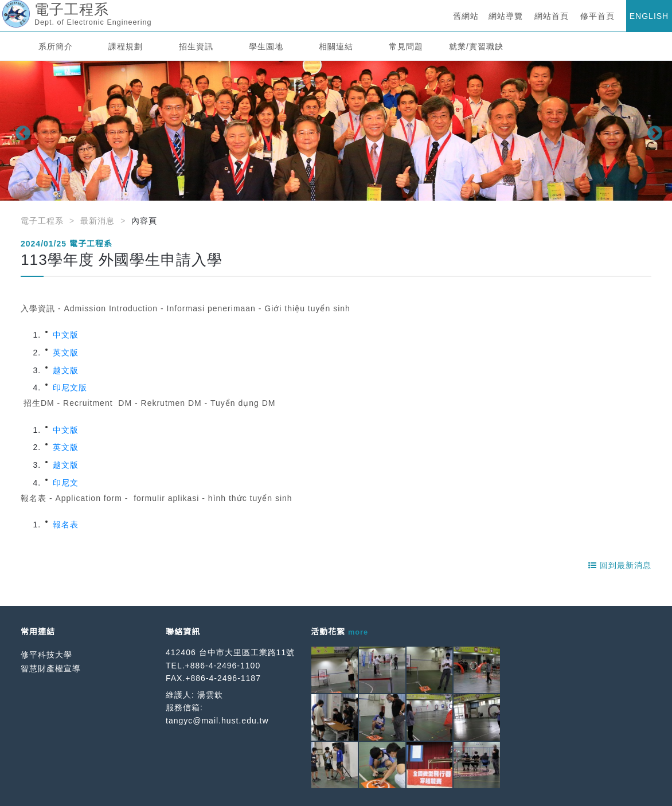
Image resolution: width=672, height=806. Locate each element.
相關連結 (336, 46)
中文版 (66, 335)
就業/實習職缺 (476, 46)
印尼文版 (70, 388)
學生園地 (266, 46)
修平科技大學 (46, 655)
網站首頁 (552, 16)
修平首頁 (597, 16)
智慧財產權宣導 (51, 668)
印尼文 (66, 483)
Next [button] (652, 131)
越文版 (66, 370)
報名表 (66, 525)
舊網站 (466, 16)
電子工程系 (42, 221)
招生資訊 (196, 46)
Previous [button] (20, 131)
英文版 (66, 353)
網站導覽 (506, 16)
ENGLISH (649, 16)
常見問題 (406, 46)
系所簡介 (56, 46)
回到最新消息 (620, 565)
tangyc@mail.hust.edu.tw (217, 721)
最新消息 (97, 221)
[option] (336, 131)
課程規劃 (126, 46)
